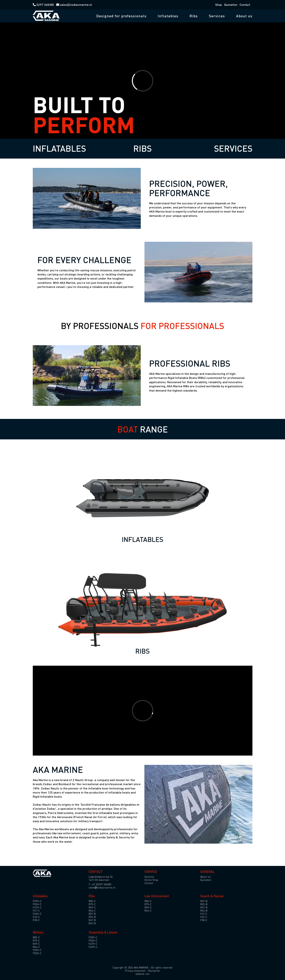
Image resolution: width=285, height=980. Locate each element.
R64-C (92, 910)
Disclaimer (154, 971)
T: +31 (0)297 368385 (100, 884)
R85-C (92, 901)
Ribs (194, 16)
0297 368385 (44, 5)
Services (217, 16)
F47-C (36, 910)
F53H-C (37, 904)
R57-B (92, 914)
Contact (245, 5)
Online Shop (151, 880)
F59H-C (37, 901)
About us (244, 16)
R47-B (92, 920)
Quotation (231, 5)
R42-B (92, 923)
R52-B (92, 917)
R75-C (92, 904)
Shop (219, 5)
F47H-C (37, 907)
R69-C (92, 907)
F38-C (36, 920)
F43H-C (37, 914)
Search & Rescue (212, 896)
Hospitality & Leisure (103, 932)
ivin (148, 974)
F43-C (36, 917)
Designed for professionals (121, 16)
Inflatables (168, 16)
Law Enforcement (157, 896)
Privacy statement (135, 971)
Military (38, 932)
